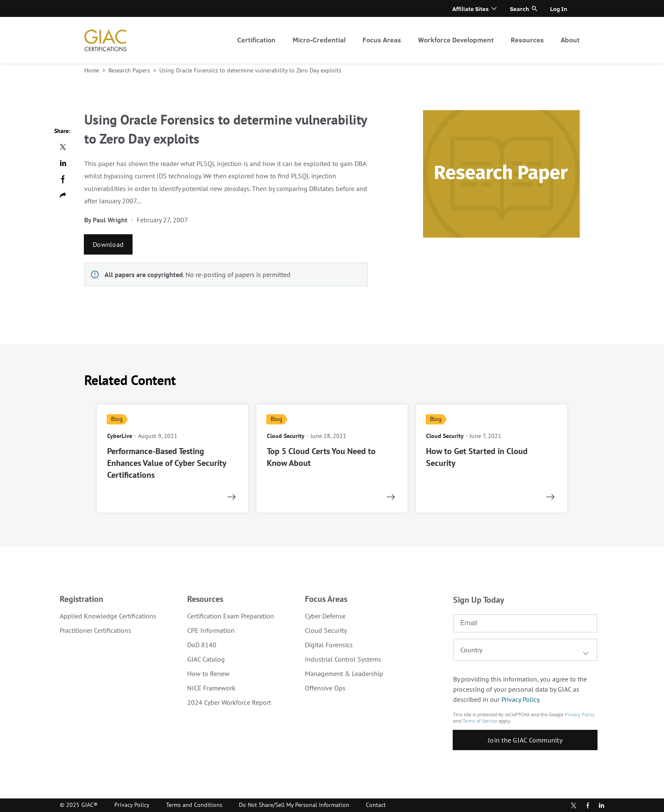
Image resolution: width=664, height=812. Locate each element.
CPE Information (211, 630)
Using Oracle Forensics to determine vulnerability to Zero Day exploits (250, 70)
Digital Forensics (329, 645)
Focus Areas (382, 40)
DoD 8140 (202, 645)
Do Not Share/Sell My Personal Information (294, 805)
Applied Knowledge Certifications (108, 616)
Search (519, 9)
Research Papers (130, 70)
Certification (256, 40)
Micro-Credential (319, 40)
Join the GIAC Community (525, 740)
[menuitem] (256, 40)
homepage (105, 40)
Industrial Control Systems (343, 659)
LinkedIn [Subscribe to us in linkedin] (601, 805)
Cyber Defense (325, 616)
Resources (527, 40)
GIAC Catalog (206, 659)
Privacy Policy (520, 699)
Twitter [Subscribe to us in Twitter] (574, 805)
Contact (376, 805)
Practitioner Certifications (95, 630)
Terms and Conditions (194, 805)
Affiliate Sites (470, 9)
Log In (559, 9)
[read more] (173, 459)
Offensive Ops (325, 688)
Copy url (63, 195)
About (570, 40)
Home (93, 70)
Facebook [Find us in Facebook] (588, 805)
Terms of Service (480, 721)
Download (108, 244)
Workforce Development (456, 40)
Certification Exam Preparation (231, 616)
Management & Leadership (344, 673)
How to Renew (208, 673)
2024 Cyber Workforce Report (229, 702)
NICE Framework (211, 688)
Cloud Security (326, 630)
